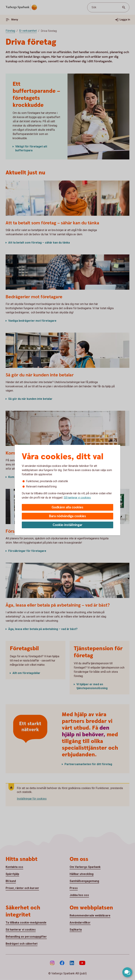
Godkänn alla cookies (67, 507)
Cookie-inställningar (68, 525)
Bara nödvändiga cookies (67, 516)
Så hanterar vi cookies (77, 498)
